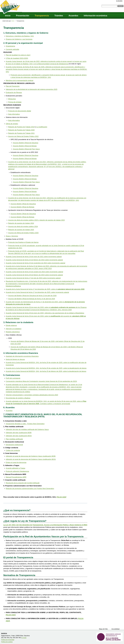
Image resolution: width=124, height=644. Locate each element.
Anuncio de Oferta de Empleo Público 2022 (23, 136)
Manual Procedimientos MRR (16, 477)
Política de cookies (7, 642)
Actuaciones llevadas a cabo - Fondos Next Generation (25, 424)
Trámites (59, 16)
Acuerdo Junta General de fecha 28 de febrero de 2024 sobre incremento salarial (34, 275)
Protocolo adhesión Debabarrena (17, 471)
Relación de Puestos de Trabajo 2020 (21, 130)
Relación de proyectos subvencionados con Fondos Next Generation (30, 489)
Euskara (119, 1)
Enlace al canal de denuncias (16, 462)
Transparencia (42, 16)
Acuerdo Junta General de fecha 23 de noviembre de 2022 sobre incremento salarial (35, 263)
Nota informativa (14, 114)
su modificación (42, 127)
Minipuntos (12, 99)
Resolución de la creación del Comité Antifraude (23, 483)
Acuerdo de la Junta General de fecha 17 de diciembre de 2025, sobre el (45, 289)
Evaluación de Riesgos (14, 93)
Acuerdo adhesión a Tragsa (15, 468)
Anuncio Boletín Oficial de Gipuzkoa (26, 143)
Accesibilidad (115, 629)
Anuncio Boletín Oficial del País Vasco (26, 149)
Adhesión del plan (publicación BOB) (19, 433)
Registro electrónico (13, 332)
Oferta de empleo (12, 124)
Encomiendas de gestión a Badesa (18, 398)
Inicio (8, 16)
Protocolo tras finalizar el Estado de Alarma (23, 242)
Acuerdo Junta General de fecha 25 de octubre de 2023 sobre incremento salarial (34, 272)
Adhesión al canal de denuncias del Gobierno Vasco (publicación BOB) (31, 456)
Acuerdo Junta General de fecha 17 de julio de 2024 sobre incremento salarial (33, 278)
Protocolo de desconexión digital (20, 111)
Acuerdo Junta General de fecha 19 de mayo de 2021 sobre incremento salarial (34, 257)
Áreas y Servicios (12, 236)
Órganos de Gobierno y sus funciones (19, 39)
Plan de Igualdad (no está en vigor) (18, 55)
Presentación (23, 16)
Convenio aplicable (12, 49)
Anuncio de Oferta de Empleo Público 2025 (23, 233)
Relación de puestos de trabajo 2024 (21, 223)
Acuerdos (73, 16)
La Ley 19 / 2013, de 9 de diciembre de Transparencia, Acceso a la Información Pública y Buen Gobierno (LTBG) (45, 525)
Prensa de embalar (15, 102)
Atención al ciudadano (14, 329)
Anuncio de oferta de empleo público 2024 (23, 227)
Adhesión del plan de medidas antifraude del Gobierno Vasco (27, 430)
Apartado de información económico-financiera (22, 356)
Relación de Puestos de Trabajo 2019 (21, 127)
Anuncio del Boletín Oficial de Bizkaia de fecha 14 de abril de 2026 (32, 299)
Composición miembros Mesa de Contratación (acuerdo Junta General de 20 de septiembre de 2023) (41, 381)
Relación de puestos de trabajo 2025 (21, 230)
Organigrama (10, 46)
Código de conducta (13, 450)
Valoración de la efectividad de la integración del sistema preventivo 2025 (32, 89)
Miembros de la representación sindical (19, 80)
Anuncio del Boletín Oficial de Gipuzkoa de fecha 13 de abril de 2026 (32, 296)
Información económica (96, 16)
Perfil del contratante (13, 378)
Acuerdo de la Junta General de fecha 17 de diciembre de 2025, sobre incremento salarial (37, 292)
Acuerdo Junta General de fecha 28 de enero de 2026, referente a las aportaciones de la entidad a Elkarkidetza (45, 313)
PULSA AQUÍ (61, 497)
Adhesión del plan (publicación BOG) (19, 436)
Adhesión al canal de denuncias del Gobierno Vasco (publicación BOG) (31, 459)
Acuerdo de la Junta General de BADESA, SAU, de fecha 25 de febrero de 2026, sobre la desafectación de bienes (46, 371)
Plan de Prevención (13, 86)
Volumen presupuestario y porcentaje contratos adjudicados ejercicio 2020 (32, 395)
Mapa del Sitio (103, 629)
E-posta (24, 638)
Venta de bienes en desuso (15, 359)
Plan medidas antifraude (14, 439)
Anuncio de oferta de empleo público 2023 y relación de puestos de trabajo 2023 (36, 220)
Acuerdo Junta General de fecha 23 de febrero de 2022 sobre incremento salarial (34, 260)
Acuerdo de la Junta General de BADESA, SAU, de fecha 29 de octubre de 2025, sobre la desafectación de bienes (46, 368)
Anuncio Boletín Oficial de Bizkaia (25, 146)
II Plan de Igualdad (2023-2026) (17, 58)
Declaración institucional (14, 445)
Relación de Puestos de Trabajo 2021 (21, 133)
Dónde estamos (11, 325)
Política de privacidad (8, 640)
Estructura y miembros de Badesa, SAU (20, 36)
